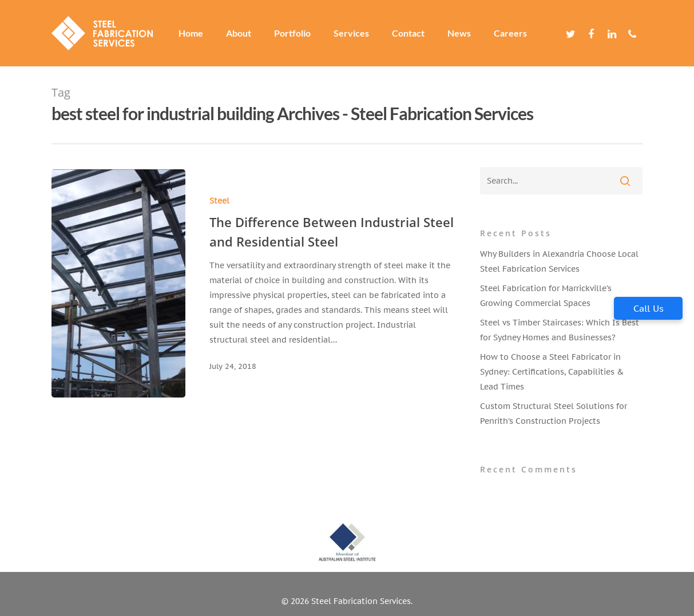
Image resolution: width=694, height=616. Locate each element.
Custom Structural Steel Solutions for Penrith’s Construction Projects (554, 414)
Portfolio (292, 33)
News (459, 33)
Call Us (649, 308)
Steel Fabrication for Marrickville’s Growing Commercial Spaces (546, 296)
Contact (408, 33)
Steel (219, 201)
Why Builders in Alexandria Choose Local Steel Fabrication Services (559, 261)
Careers (510, 33)
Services (351, 33)
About (239, 33)
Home (191, 33)
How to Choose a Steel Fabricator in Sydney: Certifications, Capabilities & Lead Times (552, 372)
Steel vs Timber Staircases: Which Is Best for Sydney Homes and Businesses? (560, 330)
